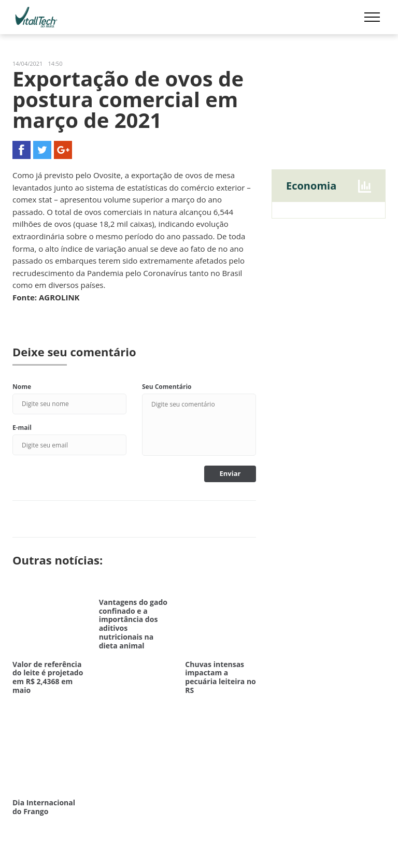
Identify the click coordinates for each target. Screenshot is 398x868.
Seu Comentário (167, 387)
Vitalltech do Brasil (36, 17)
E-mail (22, 428)
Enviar (230, 473)
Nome (22, 387)
